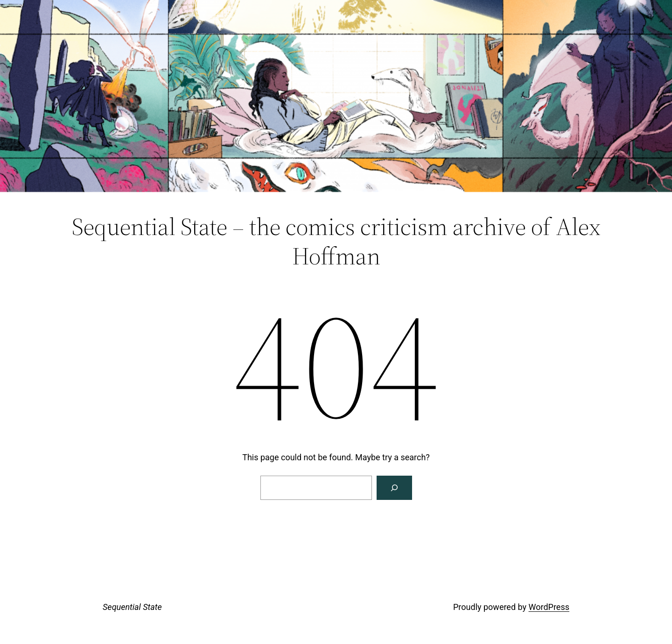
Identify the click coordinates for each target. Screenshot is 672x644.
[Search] (394, 488)
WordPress (549, 607)
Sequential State (132, 607)
